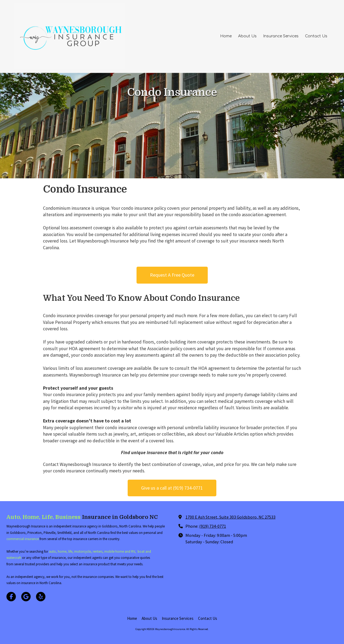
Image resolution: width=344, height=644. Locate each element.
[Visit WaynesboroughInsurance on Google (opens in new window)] (26, 597)
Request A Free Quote (172, 275)
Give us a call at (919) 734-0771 (172, 488)
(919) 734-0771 (213, 526)
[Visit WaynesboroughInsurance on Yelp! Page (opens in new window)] (41, 597)
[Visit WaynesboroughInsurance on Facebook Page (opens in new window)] (11, 597)
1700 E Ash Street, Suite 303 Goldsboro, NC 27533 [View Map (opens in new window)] (230, 517)
